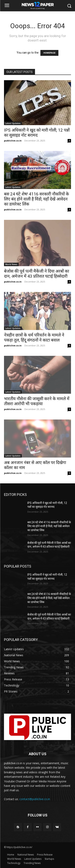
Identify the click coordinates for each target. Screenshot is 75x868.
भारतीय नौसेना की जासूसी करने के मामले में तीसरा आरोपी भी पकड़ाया (37, 401)
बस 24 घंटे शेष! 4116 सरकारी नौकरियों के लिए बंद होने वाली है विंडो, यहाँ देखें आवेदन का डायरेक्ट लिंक (36, 199)
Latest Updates (13, 123)
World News (11, 264)
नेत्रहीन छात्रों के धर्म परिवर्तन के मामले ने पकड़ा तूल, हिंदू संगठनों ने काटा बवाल (34, 338)
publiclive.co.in (13, 141)
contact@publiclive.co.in (35, 799)
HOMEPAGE (49, 53)
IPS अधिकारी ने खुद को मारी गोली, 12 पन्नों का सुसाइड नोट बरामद (37, 133)
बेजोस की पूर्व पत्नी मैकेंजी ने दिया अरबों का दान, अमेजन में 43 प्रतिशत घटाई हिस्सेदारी (36, 274)
